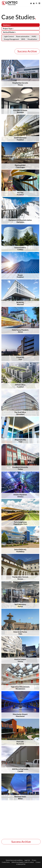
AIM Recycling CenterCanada (20, 770)
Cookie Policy (6, 862)
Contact (38, 862)
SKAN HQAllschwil (20, 303)
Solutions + (7, 25)
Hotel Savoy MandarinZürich (20, 331)
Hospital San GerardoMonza (20, 84)
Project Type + (8, 29)
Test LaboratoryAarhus (20, 605)
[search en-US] (36, 3)
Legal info (27, 860)
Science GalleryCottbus (20, 249)
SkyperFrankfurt (20, 276)
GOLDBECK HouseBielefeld (20, 111)
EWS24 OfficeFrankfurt (20, 386)
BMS (23, 39)
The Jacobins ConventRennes (20, 578)
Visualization (32, 39)
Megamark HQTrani (20, 441)
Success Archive (27, 51)
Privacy (34, 860)
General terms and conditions (14, 860)
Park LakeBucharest (20, 743)
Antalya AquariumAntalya (20, 496)
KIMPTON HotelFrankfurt (20, 139)
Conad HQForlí (20, 358)
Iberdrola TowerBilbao (20, 798)
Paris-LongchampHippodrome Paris (20, 523)
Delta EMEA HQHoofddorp (20, 550)
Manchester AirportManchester (20, 715)
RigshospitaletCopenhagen (20, 166)
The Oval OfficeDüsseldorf (20, 413)
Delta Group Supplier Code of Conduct (23, 862)
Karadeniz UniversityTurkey (20, 468)
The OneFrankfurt (20, 194)
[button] (31, 3)
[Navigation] (39, 3)
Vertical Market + (9, 32)
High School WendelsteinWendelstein (20, 688)
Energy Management (11, 39)
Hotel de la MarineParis (20, 633)
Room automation (22, 36)
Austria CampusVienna (20, 660)
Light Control (8, 36)
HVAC (33, 36)
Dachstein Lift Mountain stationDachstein (20, 221)
